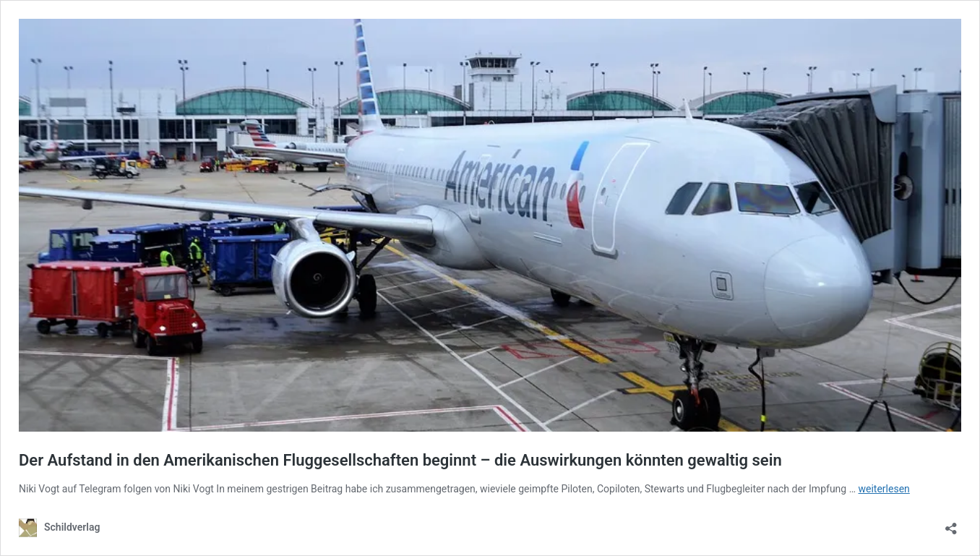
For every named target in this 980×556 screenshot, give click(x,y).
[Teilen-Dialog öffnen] (951, 524)
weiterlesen (884, 489)
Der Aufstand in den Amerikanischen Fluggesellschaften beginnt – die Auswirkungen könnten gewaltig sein (400, 460)
